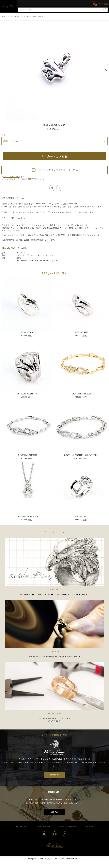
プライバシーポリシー (43, 827)
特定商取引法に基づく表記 (67, 827)
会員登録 (27, 179)
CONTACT (55, 812)
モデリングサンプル (11, 177)
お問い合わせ (89, 827)
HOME (4, 17)
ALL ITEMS (15, 17)
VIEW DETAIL (55, 775)
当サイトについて (21, 827)
